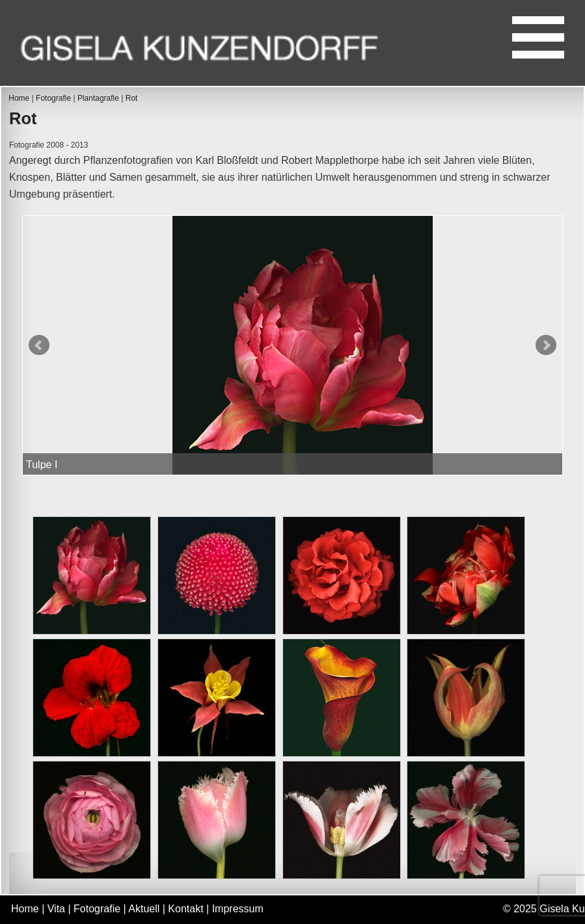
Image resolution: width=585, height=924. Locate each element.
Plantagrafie (98, 98)
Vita (56, 909)
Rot (132, 98)
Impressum (238, 909)
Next (546, 345)
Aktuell (144, 909)
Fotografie (53, 98)
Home (19, 98)
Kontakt (185, 909)
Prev (39, 345)
